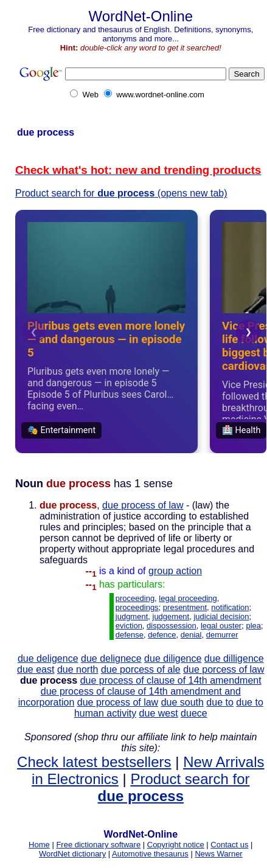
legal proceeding (188, 598)
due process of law (143, 505)
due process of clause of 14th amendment (171, 680)
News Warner (218, 854)
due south (182, 702)
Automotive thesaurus (150, 854)
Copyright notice (176, 845)
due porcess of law (224, 669)
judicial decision (221, 616)
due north (78, 669)
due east (36, 669)
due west (159, 713)
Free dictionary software (98, 845)
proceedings (137, 607)
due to (220, 702)
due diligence (173, 658)
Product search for (174, 787)
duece (194, 713)
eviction (129, 626)
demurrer (222, 635)
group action (175, 571)
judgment (132, 616)
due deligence (48, 658)
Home (39, 845)
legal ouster (221, 626)
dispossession (172, 626)
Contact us (229, 845)
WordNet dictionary (72, 854)
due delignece (111, 658)
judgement (171, 616)
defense (130, 635)
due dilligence (234, 658)
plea (253, 626)
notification (230, 607)
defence (162, 635)
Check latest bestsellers (94, 762)
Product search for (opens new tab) (121, 193)
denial (191, 635)
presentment (185, 607)
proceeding (135, 598)
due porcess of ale (141, 669)
